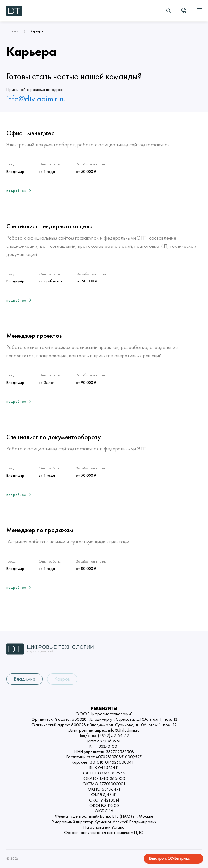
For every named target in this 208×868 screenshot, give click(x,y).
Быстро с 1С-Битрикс (169, 858)
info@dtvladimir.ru (36, 99)
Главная (13, 31)
